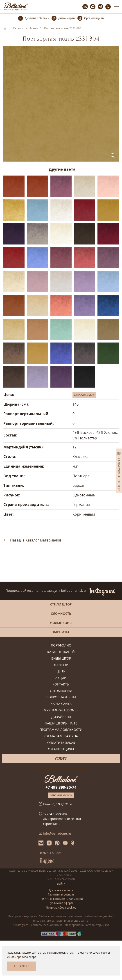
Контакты (61, 684)
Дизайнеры (61, 717)
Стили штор (61, 604)
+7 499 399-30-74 (61, 787)
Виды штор (61, 659)
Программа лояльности (61, 730)
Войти (61, 884)
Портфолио (61, 645)
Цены (61, 671)
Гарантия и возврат (61, 894)
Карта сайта (61, 704)
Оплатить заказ (61, 743)
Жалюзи (61, 665)
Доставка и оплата (61, 890)
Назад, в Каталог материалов (36, 540)
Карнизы (61, 632)
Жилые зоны (61, 623)
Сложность (61, 613)
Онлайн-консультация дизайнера (61, 767)
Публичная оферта (61, 903)
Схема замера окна (61, 736)
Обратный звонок (61, 795)
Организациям (61, 749)
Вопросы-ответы (61, 697)
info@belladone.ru (57, 833)
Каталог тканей (61, 652)
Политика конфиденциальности (61, 899)
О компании (61, 691)
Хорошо (21, 966)
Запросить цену (84, 395)
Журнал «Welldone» (61, 710)
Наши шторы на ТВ (61, 723)
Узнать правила (17, 957)
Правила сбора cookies (61, 908)
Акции (61, 678)
